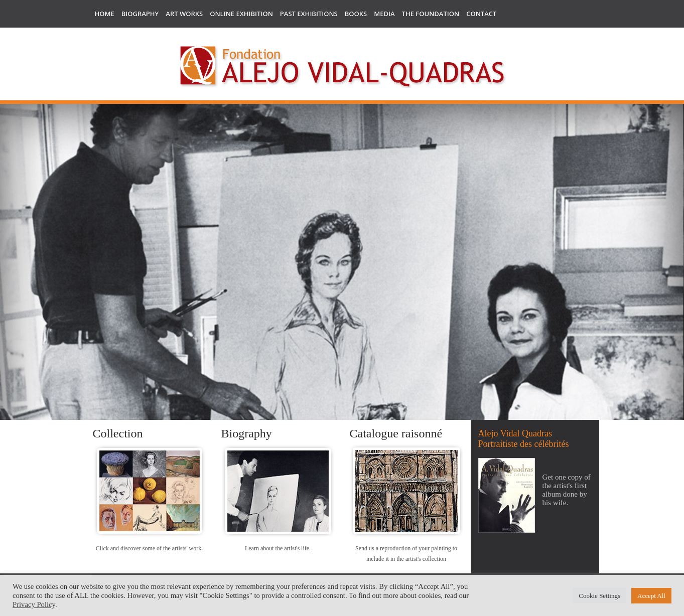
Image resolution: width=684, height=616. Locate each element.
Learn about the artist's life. (278, 548)
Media (384, 14)
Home (105, 14)
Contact (481, 14)
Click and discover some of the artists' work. (149, 548)
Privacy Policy (34, 604)
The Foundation (431, 14)
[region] (342, 316)
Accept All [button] (651, 596)
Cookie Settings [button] (599, 596)
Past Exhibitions (309, 14)
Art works (184, 14)
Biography (140, 14)
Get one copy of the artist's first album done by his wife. (567, 490)
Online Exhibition (241, 14)
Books (356, 14)
